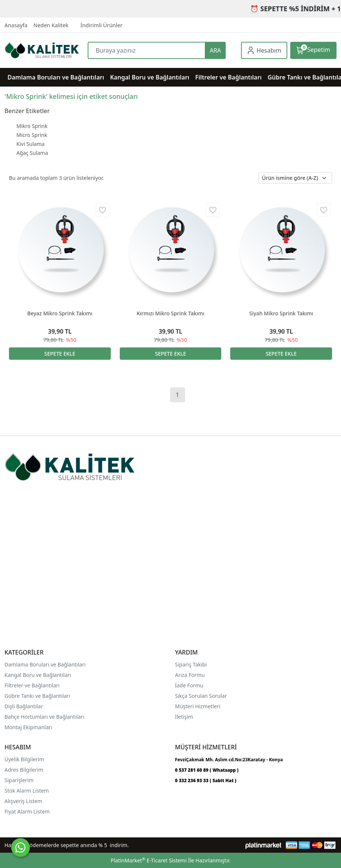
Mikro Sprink (32, 126)
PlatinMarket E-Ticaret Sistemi (148, 860)
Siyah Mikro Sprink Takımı (281, 313)
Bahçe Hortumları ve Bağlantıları (44, 717)
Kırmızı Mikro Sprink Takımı (170, 313)
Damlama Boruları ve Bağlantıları (45, 664)
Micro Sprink (32, 135)
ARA (215, 50)
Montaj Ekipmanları (28, 727)
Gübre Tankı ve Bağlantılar (37, 696)
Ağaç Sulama (32, 153)
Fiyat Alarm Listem (27, 811)
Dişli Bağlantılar (24, 706)
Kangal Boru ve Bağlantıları (38, 675)
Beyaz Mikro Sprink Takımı (60, 313)
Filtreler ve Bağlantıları (32, 685)
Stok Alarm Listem (27, 791)
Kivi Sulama (30, 144)
